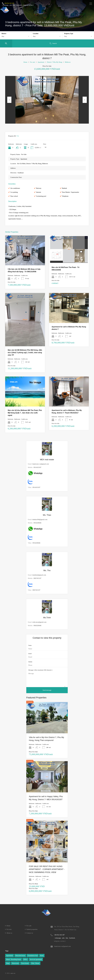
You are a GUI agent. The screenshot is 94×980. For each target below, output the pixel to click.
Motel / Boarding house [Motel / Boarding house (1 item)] (14, 959)
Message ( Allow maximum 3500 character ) (40, 670)
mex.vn (13, 973)
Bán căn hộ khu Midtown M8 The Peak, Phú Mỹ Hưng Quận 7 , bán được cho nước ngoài (25, 413)
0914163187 (37, 467)
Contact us (30, 933)
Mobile (30, 662)
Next (85, 100)
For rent (9, 929)
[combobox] (16, 36)
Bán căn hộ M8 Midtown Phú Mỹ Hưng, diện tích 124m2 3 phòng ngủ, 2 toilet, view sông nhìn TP (25, 353)
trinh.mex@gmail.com (39, 622)
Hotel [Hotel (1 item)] (42, 956)
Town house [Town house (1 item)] (25, 963)
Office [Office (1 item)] (25, 959)
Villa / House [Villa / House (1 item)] (35, 963)
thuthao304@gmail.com (40, 519)
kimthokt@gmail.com (39, 575)
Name (30, 645)
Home (25, 62)
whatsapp (6, 5)
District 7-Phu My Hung (55, 62)
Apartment (41, 62)
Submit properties (32, 929)
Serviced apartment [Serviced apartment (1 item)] (36, 959)
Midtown (68, 62)
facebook (19, 5)
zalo (11, 5)
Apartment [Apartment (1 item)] (10, 956)
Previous (9, 100)
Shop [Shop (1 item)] (8, 963)
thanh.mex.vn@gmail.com (41, 464)
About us (9, 933)
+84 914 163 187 (9, 3)
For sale (33, 62)
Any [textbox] (3, 36)
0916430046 (37, 523)
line (14, 5)
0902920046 (37, 626)
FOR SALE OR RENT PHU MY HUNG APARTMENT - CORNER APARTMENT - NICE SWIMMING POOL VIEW (47, 869)
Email (30, 654)
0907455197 (37, 578)
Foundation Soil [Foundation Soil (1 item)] (33, 956)
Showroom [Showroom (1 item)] (15, 963)
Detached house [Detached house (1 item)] (20, 956)
